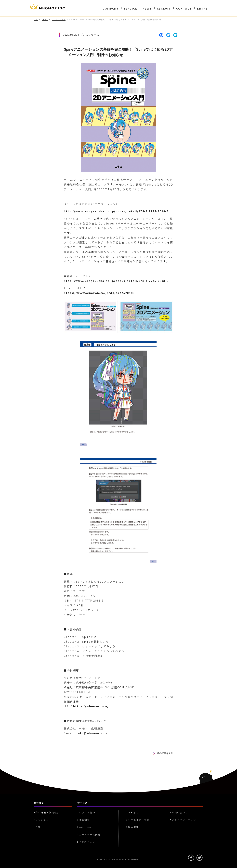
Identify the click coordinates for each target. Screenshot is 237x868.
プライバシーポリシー (184, 820)
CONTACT (184, 9)
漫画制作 (84, 820)
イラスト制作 (86, 812)
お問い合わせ (179, 812)
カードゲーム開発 (89, 834)
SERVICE (131, 9)
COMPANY (111, 9)
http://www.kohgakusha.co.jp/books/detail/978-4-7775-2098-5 (116, 211)
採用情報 (133, 827)
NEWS (147, 9)
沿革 (37, 827)
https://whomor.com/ (91, 706)
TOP (36, 20)
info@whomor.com (92, 733)
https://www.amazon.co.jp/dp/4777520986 (99, 293)
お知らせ (133, 812)
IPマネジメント (88, 842)
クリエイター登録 (138, 820)
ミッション (41, 820)
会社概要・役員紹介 (47, 812)
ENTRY (203, 9)
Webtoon (84, 827)
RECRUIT (164, 9)
